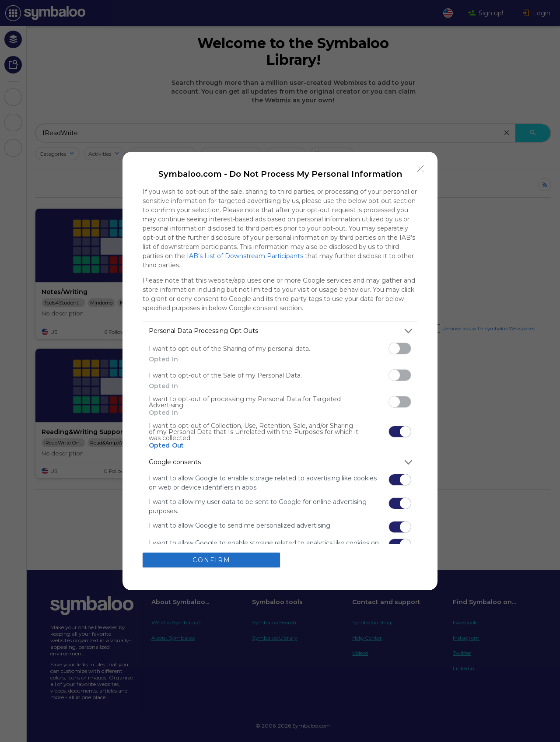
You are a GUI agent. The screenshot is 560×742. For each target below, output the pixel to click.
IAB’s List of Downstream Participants (245, 256)
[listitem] (280, 331)
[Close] (420, 169)
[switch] (400, 348)
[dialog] (280, 371)
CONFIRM (212, 560)
